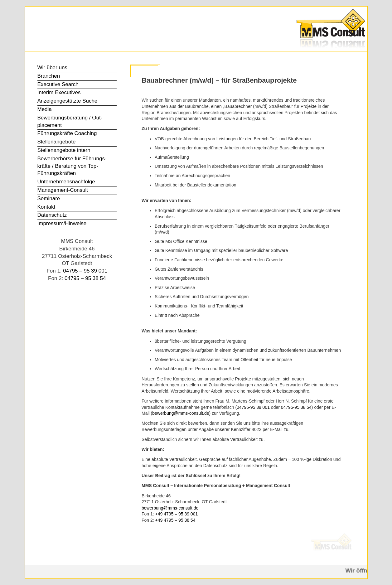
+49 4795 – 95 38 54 (175, 520)
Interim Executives (59, 92)
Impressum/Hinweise (62, 223)
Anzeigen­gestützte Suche (68, 101)
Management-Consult (63, 190)
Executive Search (58, 84)
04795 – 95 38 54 (85, 278)
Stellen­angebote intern (64, 150)
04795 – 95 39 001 (85, 271)
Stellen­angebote (57, 142)
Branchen (49, 76)
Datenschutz (52, 215)
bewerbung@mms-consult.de (181, 413)
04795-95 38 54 (296, 407)
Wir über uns (52, 68)
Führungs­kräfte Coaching (67, 133)
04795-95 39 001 (253, 407)
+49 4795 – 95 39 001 (177, 514)
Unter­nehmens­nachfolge (66, 182)
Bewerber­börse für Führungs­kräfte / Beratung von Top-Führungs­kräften (72, 166)
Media (45, 109)
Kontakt (46, 207)
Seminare (49, 198)
